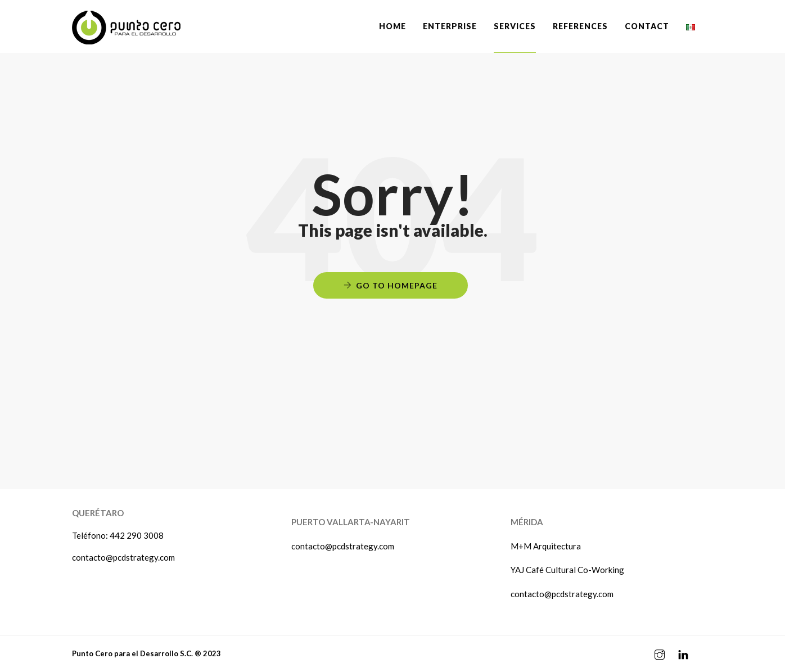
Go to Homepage (397, 285)
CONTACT (647, 26)
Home (393, 26)
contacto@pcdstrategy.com (123, 557)
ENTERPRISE (450, 26)
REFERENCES (580, 26)
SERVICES (515, 26)
